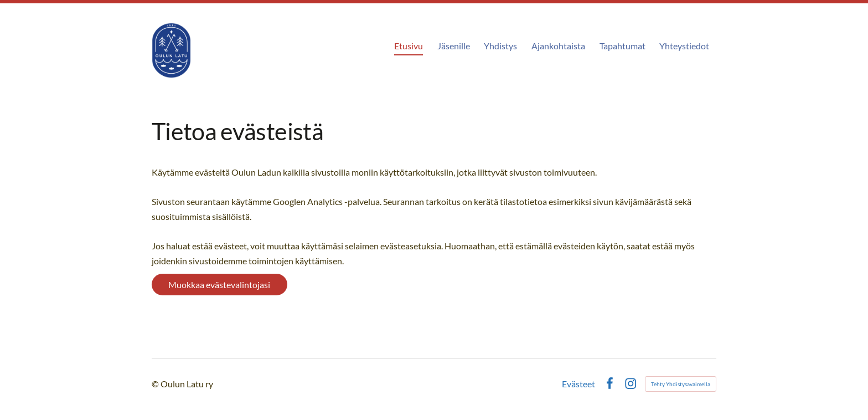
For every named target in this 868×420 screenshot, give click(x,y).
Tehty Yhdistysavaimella (681, 384)
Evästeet (578, 384)
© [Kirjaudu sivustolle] (156, 384)
